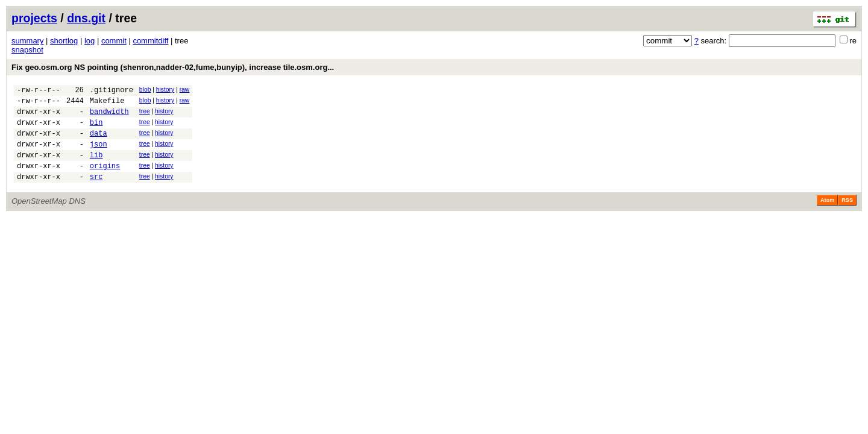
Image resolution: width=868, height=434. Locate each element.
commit (114, 41)
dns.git (86, 18)
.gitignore (112, 91)
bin (96, 129)
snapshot (27, 50)
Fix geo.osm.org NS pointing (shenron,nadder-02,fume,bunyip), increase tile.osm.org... (173, 67)
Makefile (107, 104)
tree (145, 115)
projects (34, 18)
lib (96, 167)
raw (185, 90)
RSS (847, 216)
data (99, 142)
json (99, 155)
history (165, 90)
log (90, 41)
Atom (827, 216)
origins (105, 180)
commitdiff (150, 41)
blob (145, 90)
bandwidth (109, 117)
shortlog (64, 41)
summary (27, 41)
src (96, 193)
